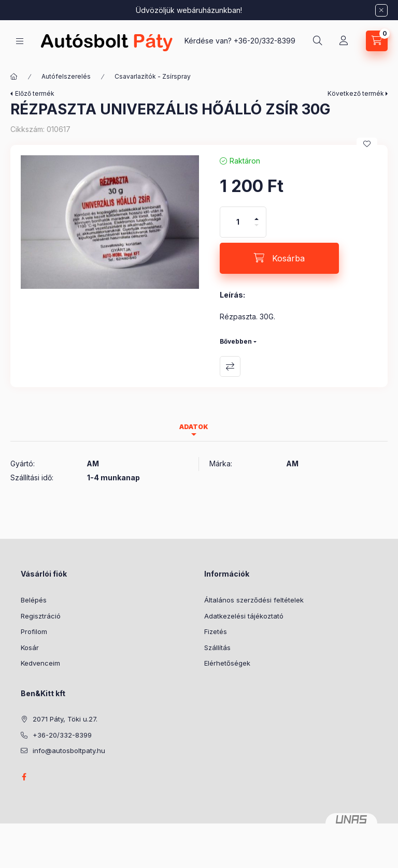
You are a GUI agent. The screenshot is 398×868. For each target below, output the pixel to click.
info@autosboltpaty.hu (69, 751)
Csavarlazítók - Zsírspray (153, 76)
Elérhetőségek (227, 663)
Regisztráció (41, 616)
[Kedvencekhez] (367, 144)
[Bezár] (381, 10)
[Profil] (344, 41)
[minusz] (257, 230)
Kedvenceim (40, 663)
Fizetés (216, 631)
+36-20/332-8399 (265, 41)
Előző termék (35, 93)
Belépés (34, 600)
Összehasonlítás (230, 366)
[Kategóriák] (20, 41)
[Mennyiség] (238, 222)
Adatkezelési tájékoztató (244, 616)
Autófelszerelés (66, 76)
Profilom (34, 631)
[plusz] (257, 215)
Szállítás (217, 648)
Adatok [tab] (194, 427)
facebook (24, 777)
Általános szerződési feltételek (254, 600)
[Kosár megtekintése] (377, 41)
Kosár (30, 648)
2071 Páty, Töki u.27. (65, 719)
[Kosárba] (279, 258)
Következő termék (356, 93)
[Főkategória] (14, 77)
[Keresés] (318, 41)
